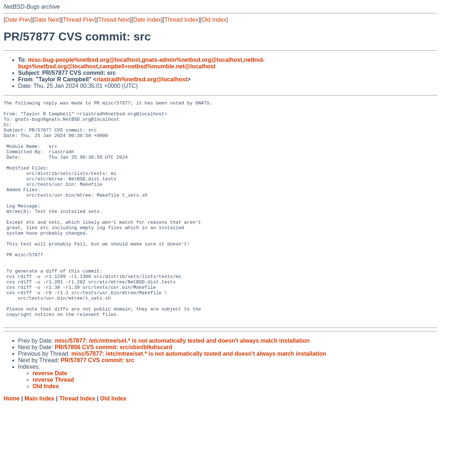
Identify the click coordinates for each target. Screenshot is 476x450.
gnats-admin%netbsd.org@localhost (192, 60)
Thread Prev (79, 20)
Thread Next (114, 20)
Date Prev (18, 20)
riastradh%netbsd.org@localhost (142, 79)
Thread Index (181, 20)
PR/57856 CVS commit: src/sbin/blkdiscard (113, 392)
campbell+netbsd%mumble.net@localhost (157, 66)
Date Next (47, 20)
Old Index (214, 20)
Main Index (40, 443)
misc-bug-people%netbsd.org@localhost (84, 60)
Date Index (147, 20)
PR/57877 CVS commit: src (98, 405)
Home (12, 443)
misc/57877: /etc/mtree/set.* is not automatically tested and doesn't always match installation (182, 385)
